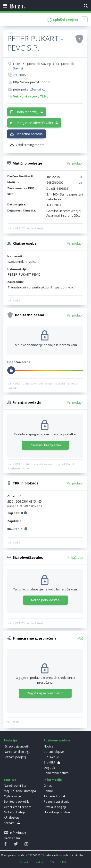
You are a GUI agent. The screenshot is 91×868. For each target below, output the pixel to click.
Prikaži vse (75, 558)
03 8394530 (21, 75)
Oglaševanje (12, 796)
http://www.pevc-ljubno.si (32, 82)
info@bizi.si (17, 833)
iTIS (52, 862)
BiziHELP (50, 762)
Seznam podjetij (15, 757)
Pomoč (49, 791)
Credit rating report (30, 145)
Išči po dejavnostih (17, 746)
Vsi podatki (75, 163)
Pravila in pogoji (55, 807)
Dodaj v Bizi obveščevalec (34, 123)
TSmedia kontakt (55, 796)
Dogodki (50, 768)
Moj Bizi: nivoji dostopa (20, 791)
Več (81, 638)
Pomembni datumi (56, 773)
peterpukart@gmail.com (31, 89)
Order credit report (17, 807)
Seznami (10, 823)
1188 (63, 862)
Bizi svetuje (51, 757)
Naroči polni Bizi (15, 786)
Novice (48, 746)
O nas (48, 786)
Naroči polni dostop (45, 600)
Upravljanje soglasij (57, 812)
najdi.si (39, 862)
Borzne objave (54, 752)
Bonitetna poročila (17, 802)
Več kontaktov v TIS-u (31, 96)
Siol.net (24, 862)
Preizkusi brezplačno (45, 445)
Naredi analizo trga (17, 752)
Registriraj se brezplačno (45, 693)
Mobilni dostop (14, 812)
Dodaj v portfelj (27, 112)
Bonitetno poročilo (29, 134)
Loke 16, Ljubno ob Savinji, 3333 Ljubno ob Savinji (44, 66)
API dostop (12, 818)
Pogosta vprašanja (57, 802)
